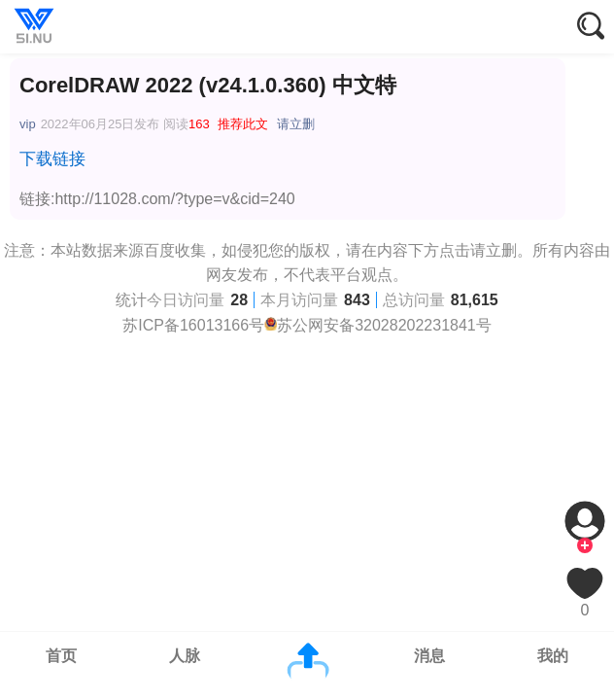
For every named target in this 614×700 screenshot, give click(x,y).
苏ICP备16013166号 (193, 325)
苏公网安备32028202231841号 (384, 325)
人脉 (185, 656)
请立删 (296, 124)
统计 (131, 300)
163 (199, 124)
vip (28, 124)
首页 (61, 656)
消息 (429, 656)
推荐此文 (243, 124)
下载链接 (52, 159)
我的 (553, 656)
